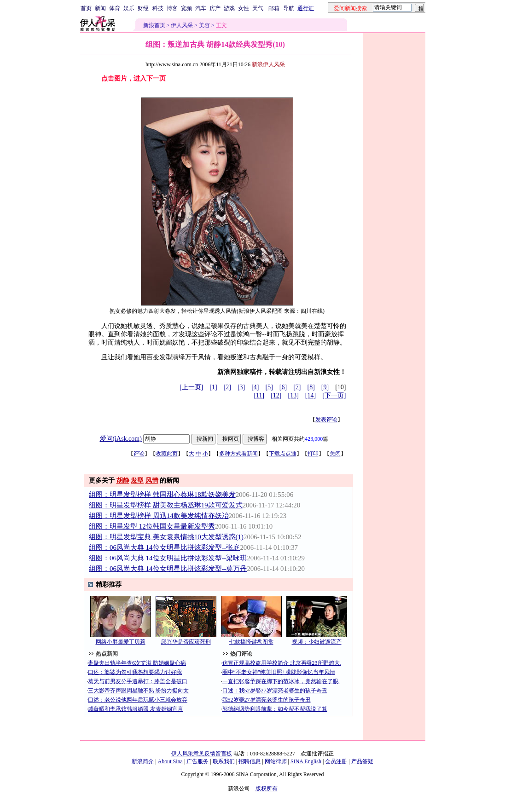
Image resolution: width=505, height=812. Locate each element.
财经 (143, 8)
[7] (297, 387)
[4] (255, 387)
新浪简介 (143, 761)
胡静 (123, 481)
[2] (227, 387)
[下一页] (334, 395)
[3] (241, 387)
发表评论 (326, 420)
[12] (276, 395)
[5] (269, 387)
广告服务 (197, 761)
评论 (139, 454)
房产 (215, 8)
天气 (258, 8)
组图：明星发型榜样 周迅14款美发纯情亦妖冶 (159, 516)
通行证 (306, 8)
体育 (115, 8)
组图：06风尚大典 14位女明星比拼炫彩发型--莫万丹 (168, 569)
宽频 (186, 8)
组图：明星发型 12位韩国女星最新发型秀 (152, 526)
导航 (289, 8)
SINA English (306, 761)
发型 (137, 481)
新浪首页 (154, 25)
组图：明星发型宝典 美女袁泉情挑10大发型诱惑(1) (166, 537)
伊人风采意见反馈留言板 (202, 754)
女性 (244, 8)
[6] (283, 387)
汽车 (201, 8)
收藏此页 (167, 454)
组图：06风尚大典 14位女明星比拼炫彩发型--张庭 (164, 547)
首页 (86, 8)
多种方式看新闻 (238, 454)
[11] (259, 395)
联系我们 (224, 761)
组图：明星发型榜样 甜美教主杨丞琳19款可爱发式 (166, 505)
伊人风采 (182, 25)
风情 (152, 481)
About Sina (170, 761)
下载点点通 (283, 454)
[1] (213, 387)
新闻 (100, 8)
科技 (158, 8)
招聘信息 (250, 761)
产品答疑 (362, 761)
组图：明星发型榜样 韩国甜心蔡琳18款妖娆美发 (162, 495)
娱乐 (129, 8)
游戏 (229, 8)
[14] (311, 395)
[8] (311, 387)
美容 (204, 25)
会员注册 (336, 761)
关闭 (335, 454)
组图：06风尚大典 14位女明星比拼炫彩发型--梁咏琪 (168, 558)
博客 (172, 8)
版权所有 (267, 789)
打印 (313, 454)
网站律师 (276, 761)
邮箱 (274, 8)
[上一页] (191, 387)
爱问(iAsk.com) (121, 439)
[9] (325, 387)
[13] (293, 395)
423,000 (314, 439)
